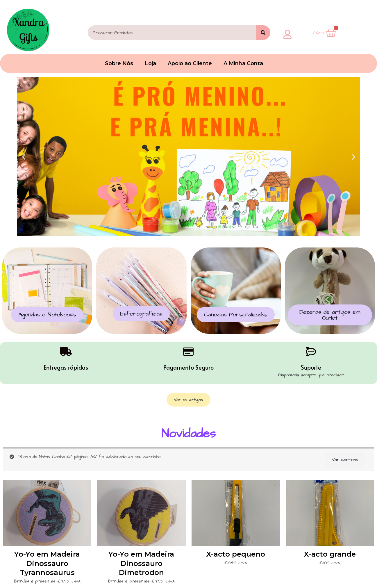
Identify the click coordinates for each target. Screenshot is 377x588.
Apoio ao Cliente (190, 63)
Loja (150, 63)
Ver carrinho (345, 460)
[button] (24, 157)
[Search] (263, 33)
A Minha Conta (243, 63)
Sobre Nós (119, 63)
